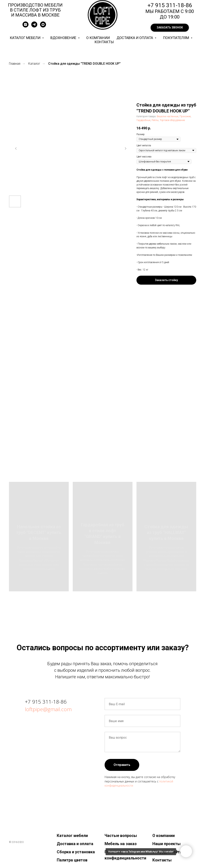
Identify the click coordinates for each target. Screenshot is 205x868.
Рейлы (155, 120)
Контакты (104, 42)
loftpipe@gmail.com (48, 709)
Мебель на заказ (121, 844)
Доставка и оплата (75, 844)
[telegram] (34, 26)
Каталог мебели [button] (26, 38)
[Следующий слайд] (126, 148)
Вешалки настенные (168, 116)
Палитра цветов (72, 860)
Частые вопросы (121, 836)
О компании (98, 38)
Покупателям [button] (176, 38)
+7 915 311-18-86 (46, 702)
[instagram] (26, 26)
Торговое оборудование (172, 120)
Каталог (34, 64)
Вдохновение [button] (64, 38)
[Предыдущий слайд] (16, 148)
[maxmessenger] (43, 26)
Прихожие (185, 116)
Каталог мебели (72, 836)
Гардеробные (143, 120)
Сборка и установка (76, 852)
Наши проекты (166, 844)
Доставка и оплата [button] (135, 38)
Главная (15, 64)
